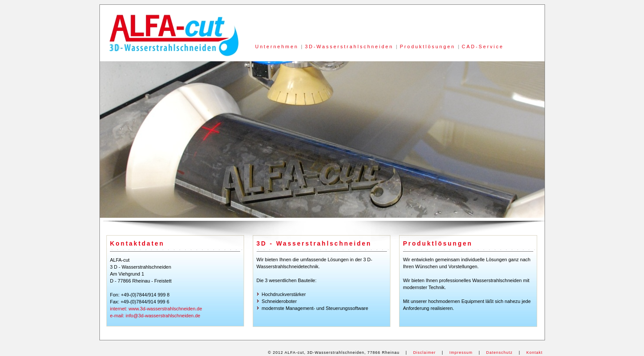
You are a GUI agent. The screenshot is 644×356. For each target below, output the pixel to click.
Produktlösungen (428, 47)
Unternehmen (277, 47)
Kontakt (535, 353)
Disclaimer (424, 353)
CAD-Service (483, 47)
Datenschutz (500, 353)
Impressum (461, 353)
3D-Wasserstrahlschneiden (349, 47)
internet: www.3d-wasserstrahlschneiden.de (156, 309)
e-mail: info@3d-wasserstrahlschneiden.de (155, 316)
